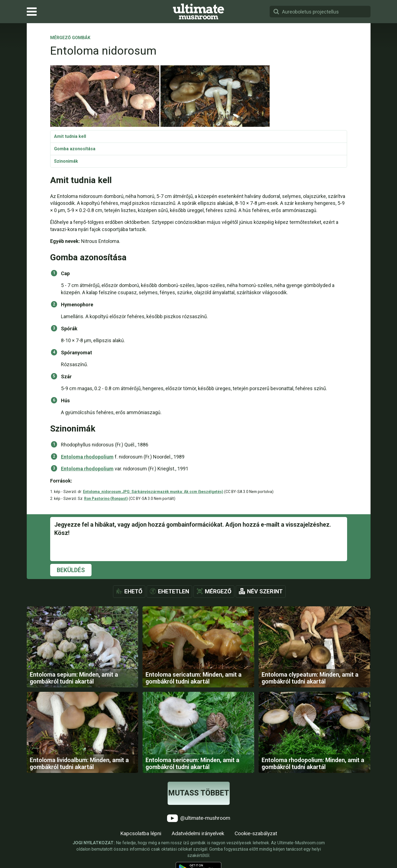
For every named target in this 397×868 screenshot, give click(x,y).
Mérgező (218, 591)
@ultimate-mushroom (199, 819)
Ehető (133, 591)
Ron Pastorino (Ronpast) (106, 499)
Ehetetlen (174, 591)
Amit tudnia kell (70, 136)
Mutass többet (199, 794)
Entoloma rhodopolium (87, 457)
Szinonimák (66, 161)
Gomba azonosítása (75, 149)
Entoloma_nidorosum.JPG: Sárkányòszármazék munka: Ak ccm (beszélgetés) (153, 492)
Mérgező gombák (70, 38)
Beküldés (71, 570)
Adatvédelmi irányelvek (198, 834)
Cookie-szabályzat (256, 834)
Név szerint (265, 591)
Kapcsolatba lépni (141, 834)
